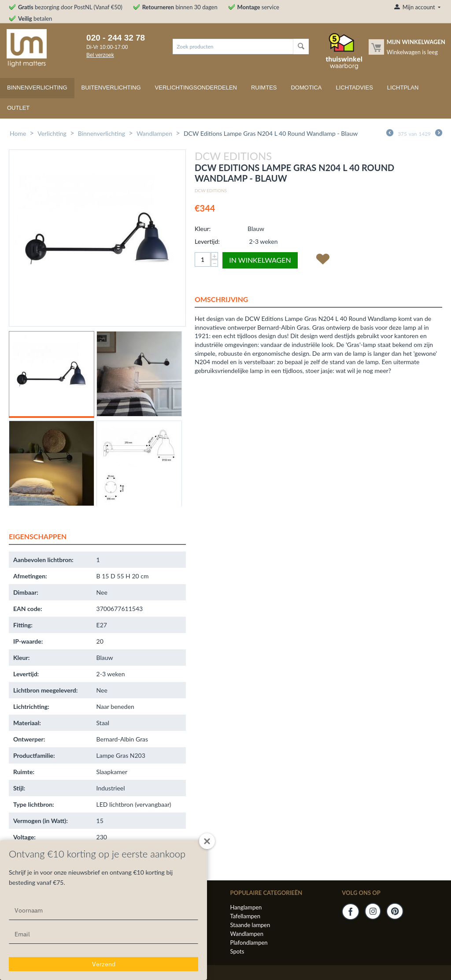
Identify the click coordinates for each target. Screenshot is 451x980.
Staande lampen (250, 925)
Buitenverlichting (111, 88)
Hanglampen (246, 907)
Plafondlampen (249, 943)
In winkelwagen (260, 260)
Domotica (306, 88)
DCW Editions (211, 190)
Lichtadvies (355, 88)
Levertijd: (207, 241)
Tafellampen (245, 916)
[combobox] (233, 47)
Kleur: (203, 229)
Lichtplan (403, 88)
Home (18, 133)
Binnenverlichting (37, 88)
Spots (237, 951)
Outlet (18, 108)
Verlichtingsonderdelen (196, 88)
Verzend (104, 964)
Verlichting (52, 133)
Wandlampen (154, 133)
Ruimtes (264, 88)
